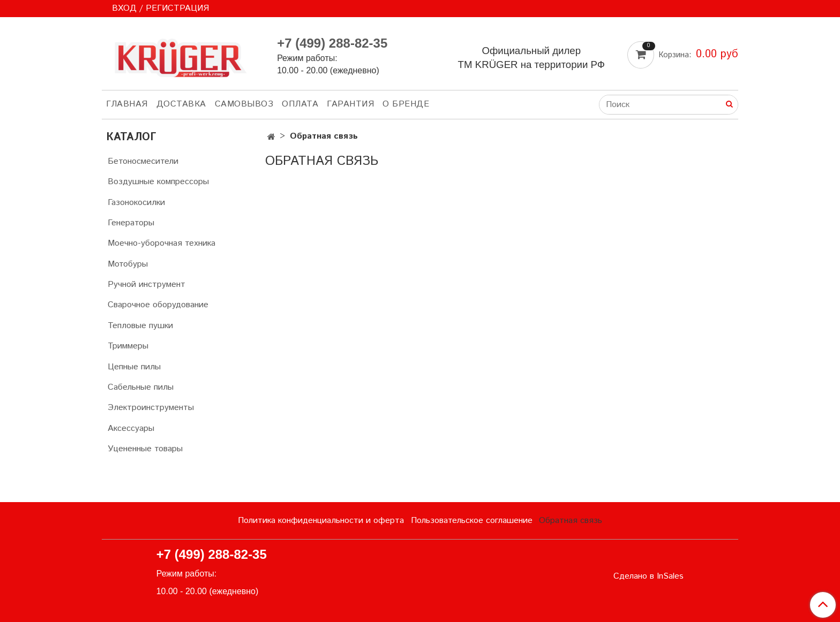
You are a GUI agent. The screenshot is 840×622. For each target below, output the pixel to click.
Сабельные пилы (141, 387)
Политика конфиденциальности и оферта (321, 521)
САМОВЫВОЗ (244, 104)
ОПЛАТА (300, 104)
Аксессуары (131, 428)
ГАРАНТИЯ (350, 104)
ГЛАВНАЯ (127, 104)
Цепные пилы (134, 367)
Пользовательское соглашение (472, 521)
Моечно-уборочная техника (162, 243)
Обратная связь (571, 521)
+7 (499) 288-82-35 (332, 43)
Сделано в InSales (648, 577)
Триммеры (128, 346)
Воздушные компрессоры (158, 182)
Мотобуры (128, 264)
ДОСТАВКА (181, 104)
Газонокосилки (136, 203)
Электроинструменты (151, 408)
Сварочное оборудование (158, 305)
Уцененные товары (145, 449)
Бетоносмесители (143, 161)
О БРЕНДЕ (406, 104)
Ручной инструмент (147, 285)
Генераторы (131, 223)
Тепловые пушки (140, 326)
